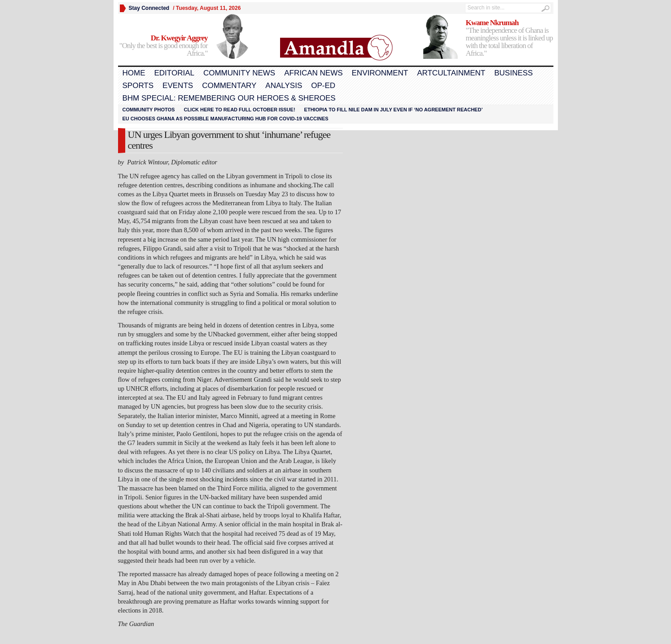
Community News (239, 73)
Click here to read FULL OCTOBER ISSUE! (239, 110)
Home (134, 73)
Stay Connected (149, 8)
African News (313, 73)
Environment (380, 73)
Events (178, 86)
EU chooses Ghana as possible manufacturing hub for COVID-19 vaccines (226, 119)
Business (513, 73)
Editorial (174, 73)
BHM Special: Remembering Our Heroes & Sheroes (229, 98)
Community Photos (149, 110)
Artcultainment (451, 73)
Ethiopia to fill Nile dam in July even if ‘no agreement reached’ (394, 110)
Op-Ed (323, 86)
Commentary (229, 86)
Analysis (284, 86)
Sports (138, 86)
